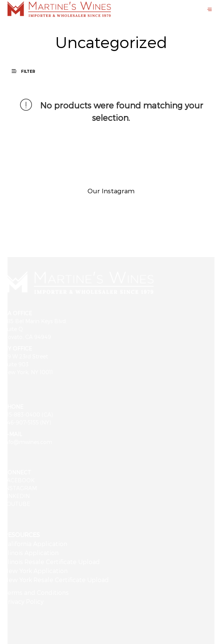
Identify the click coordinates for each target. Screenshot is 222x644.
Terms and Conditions (36, 592)
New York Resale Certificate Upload (56, 580)
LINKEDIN (17, 496)
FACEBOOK (19, 480)
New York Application (36, 571)
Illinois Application (31, 553)
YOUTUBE (17, 504)
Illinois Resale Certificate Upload (52, 562)
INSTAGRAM (20, 488)
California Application (35, 544)
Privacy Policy (24, 601)
